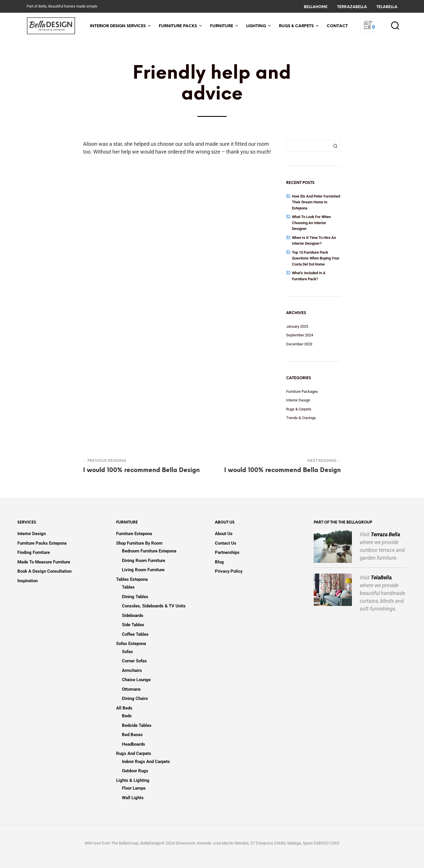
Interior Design (298, 400)
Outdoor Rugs (135, 771)
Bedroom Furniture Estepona (149, 551)
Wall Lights (133, 798)
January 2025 (297, 326)
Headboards (134, 744)
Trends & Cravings (301, 418)
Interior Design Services (118, 26)
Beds (127, 716)
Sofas (127, 652)
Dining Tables (135, 597)
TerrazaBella (352, 7)
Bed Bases (132, 735)
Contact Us (226, 543)
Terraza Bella (385, 534)
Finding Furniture (34, 552)
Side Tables (133, 625)
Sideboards (133, 615)
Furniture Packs (178, 26)
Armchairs (132, 670)
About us (224, 534)
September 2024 (300, 335)
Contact (337, 26)
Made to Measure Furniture (44, 562)
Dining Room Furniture (144, 561)
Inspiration (28, 581)
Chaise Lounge (136, 680)
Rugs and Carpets (134, 753)
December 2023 (299, 344)
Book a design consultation (44, 571)
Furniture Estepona (134, 534)
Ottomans (131, 689)
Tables (128, 587)
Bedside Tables (137, 725)
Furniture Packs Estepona (42, 543)
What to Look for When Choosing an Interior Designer (311, 223)
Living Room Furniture (143, 570)
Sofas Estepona (131, 644)
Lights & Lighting (133, 780)
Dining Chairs (135, 699)
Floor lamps (134, 788)
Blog (219, 562)
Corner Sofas (134, 661)
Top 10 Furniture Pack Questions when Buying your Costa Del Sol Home (316, 258)
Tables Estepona (132, 579)
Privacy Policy (229, 571)
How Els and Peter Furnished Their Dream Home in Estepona (316, 202)
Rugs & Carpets (296, 26)
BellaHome (316, 7)
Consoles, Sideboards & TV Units (154, 606)
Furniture (222, 26)
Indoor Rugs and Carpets (146, 762)
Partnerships (227, 552)
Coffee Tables (135, 634)
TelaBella (387, 7)
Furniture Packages (302, 391)
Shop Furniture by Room (139, 543)
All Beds (124, 708)
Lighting (256, 26)
